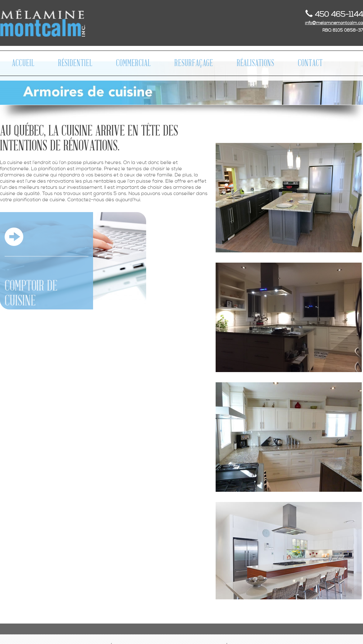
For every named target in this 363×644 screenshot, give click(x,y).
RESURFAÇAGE (194, 63)
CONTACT (310, 63)
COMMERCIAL (133, 63)
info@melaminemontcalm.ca (334, 23)
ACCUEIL (23, 63)
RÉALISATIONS (255, 63)
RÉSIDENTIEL (75, 63)
